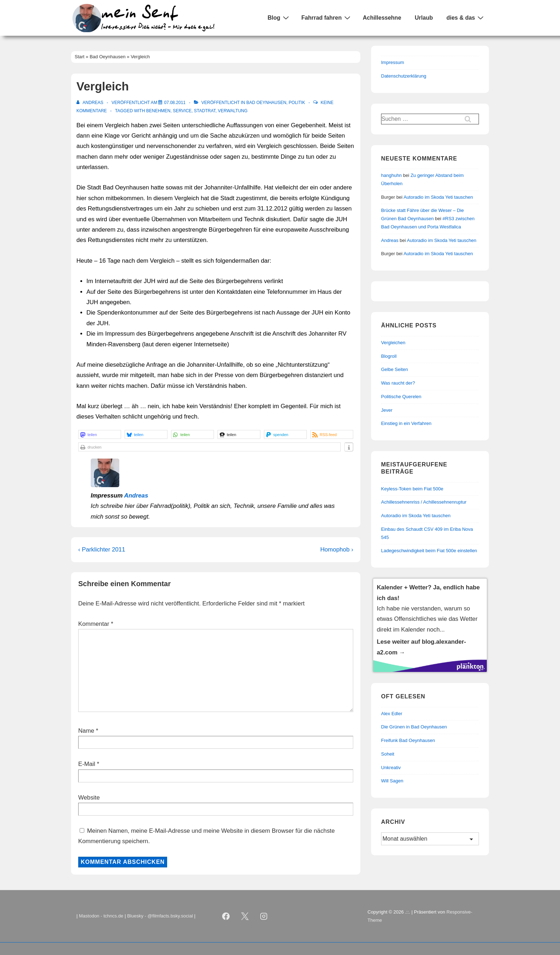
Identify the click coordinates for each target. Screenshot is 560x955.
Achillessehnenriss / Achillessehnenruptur (424, 502)
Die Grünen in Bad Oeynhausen (414, 727)
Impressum (392, 62)
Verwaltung (233, 111)
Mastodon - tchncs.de (101, 916)
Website (89, 798)
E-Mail (87, 764)
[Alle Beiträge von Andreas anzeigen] (91, 103)
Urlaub (424, 18)
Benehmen (158, 111)
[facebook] (226, 916)
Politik (297, 103)
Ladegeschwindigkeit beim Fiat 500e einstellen (429, 551)
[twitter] (245, 916)
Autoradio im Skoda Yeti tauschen (438, 197)
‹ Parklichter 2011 (102, 550)
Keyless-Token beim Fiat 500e (412, 489)
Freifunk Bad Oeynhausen (408, 740)
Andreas (136, 496)
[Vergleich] (175, 103)
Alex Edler (392, 714)
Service (182, 111)
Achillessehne (382, 18)
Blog (279, 18)
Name (86, 731)
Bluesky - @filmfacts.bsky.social (160, 916)
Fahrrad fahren (327, 18)
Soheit (388, 754)
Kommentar (96, 624)
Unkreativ (391, 768)
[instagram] (264, 916)
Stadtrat (205, 111)
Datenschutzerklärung (404, 76)
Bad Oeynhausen (266, 103)
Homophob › (337, 550)
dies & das (466, 18)
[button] (100, 434)
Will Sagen (392, 781)
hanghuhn (391, 175)
